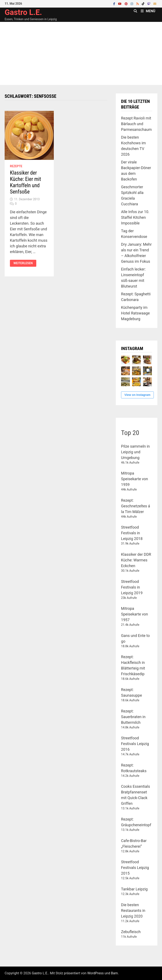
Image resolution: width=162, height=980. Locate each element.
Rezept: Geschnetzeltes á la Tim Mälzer (136, 506)
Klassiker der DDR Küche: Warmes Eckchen (136, 560)
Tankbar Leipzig (134, 889)
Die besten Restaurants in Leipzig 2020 (133, 910)
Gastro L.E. (23, 12)
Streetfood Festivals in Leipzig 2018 (132, 533)
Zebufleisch (131, 932)
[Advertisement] (81, 53)
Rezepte (16, 166)
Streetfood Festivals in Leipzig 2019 (132, 587)
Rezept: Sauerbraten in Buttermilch (133, 717)
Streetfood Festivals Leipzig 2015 (135, 868)
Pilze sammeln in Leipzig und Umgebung (135, 452)
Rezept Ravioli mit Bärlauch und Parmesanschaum (136, 124)
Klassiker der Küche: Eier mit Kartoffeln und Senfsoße (26, 182)
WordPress (96, 973)
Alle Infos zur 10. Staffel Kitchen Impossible (135, 217)
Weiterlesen (23, 263)
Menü (148, 11)
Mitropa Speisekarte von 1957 (135, 614)
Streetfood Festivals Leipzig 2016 (135, 744)
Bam (114, 973)
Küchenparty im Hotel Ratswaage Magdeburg (135, 313)
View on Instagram (137, 395)
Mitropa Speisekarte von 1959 (135, 479)
